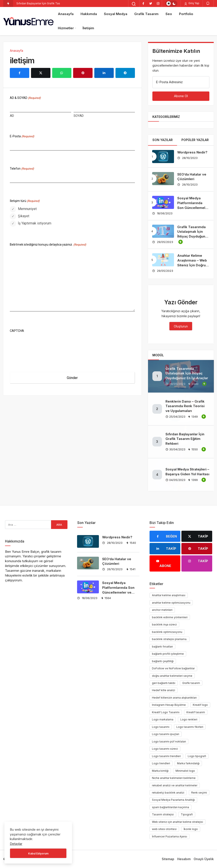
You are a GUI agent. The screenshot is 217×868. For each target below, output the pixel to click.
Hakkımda (89, 14)
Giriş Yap (192, 3)
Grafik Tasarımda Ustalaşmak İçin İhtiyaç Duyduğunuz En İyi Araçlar (187, 373)
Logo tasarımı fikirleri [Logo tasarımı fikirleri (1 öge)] (190, 727)
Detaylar (16, 844)
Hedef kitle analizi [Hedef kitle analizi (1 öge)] (164, 690)
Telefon (22, 169)
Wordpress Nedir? (192, 152)
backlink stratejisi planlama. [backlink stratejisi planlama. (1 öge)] (170, 639)
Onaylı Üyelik (204, 859)
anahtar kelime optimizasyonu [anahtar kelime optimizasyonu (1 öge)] (171, 603)
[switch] (171, 3)
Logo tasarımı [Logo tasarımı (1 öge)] (161, 727)
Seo (169, 14)
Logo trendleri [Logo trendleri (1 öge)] (161, 763)
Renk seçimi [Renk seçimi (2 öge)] (199, 793)
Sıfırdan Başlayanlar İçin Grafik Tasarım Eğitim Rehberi (185, 439)
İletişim (88, 28)
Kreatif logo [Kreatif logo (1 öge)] (200, 705)
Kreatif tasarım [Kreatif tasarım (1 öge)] (196, 712)
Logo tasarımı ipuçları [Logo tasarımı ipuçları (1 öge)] (166, 734)
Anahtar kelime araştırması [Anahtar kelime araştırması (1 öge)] (169, 595)
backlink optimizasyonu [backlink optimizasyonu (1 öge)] (167, 632)
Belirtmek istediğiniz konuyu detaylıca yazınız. (48, 245)
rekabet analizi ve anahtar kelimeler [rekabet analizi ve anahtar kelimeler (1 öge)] (175, 785)
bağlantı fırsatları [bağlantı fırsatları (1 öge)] (162, 647)
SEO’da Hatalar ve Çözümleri (192, 177)
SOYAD (79, 116)
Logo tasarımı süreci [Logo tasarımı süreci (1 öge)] (165, 749)
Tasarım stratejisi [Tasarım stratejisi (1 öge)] (163, 814)
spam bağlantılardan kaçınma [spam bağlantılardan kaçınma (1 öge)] (170, 807)
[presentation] (43, 343)
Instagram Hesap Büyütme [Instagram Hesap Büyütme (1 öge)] (169, 705)
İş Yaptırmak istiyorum (35, 223)
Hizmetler (66, 28)
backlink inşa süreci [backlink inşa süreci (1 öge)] (164, 624)
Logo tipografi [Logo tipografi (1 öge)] (197, 756)
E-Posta (22, 137)
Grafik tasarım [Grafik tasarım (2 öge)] (191, 683)
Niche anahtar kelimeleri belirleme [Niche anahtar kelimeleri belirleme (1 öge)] (174, 778)
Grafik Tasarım (146, 14)
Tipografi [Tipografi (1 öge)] (187, 814)
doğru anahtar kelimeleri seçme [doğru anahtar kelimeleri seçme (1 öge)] (172, 676)
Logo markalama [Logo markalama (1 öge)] (163, 719)
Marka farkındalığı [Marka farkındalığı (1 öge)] (188, 763)
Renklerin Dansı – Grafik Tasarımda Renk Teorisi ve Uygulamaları (185, 406)
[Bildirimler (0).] (208, 3)
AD (12, 116)
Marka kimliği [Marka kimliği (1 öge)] (160, 771)
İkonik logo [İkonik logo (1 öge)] (191, 829)
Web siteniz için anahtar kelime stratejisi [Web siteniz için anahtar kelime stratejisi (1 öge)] (177, 822)
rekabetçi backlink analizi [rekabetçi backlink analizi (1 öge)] (168, 793)
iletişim (22, 60)
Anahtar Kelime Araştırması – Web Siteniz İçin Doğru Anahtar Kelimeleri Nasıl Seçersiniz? (192, 265)
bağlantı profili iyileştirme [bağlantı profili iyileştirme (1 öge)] (168, 654)
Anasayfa (66, 14)
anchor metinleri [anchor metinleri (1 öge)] (162, 610)
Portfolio (186, 14)
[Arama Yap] (134, 4)
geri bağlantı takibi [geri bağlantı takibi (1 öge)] (164, 683)
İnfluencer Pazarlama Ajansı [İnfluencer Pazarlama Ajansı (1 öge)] (170, 836)
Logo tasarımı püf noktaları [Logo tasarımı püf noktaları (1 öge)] (169, 741)
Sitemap (168, 859)
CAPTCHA (17, 331)
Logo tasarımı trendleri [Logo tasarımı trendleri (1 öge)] (166, 756)
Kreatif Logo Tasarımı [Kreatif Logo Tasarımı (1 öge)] (166, 712)
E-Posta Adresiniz (169, 82)
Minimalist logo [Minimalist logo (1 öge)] (185, 771)
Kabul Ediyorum (38, 853)
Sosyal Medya (116, 14)
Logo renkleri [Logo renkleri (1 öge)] (189, 719)
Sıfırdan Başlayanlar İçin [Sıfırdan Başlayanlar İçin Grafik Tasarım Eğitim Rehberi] (31, 3)
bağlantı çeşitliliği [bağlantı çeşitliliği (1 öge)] (163, 661)
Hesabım (184, 859)
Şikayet (24, 216)
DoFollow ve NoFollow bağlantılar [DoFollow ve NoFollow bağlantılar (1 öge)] (173, 668)
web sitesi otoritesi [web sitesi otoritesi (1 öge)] (164, 829)
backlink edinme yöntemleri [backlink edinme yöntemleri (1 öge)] (170, 617)
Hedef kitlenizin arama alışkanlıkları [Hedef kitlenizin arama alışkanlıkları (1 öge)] (174, 698)
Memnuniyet (27, 209)
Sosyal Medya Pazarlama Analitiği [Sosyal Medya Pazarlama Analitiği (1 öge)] (173, 800)
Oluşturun (181, 326)
